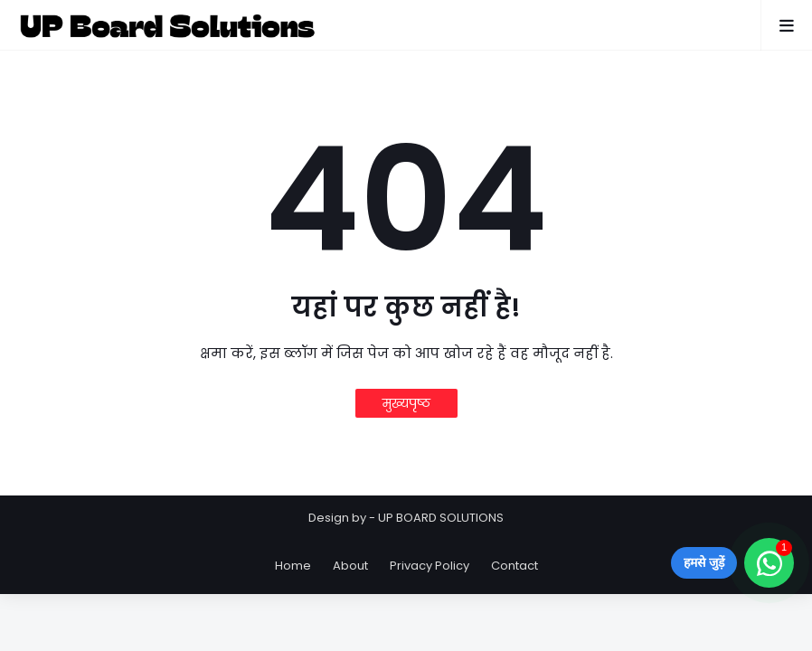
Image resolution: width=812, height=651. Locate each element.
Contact (515, 566)
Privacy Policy (430, 566)
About (350, 566)
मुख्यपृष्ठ (406, 403)
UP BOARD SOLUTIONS (441, 518)
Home (293, 566)
